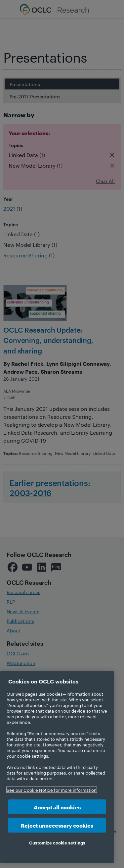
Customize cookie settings (57, 842)
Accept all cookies (57, 807)
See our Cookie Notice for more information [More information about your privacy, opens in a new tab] (52, 790)
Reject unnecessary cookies (57, 825)
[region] (57, 767)
